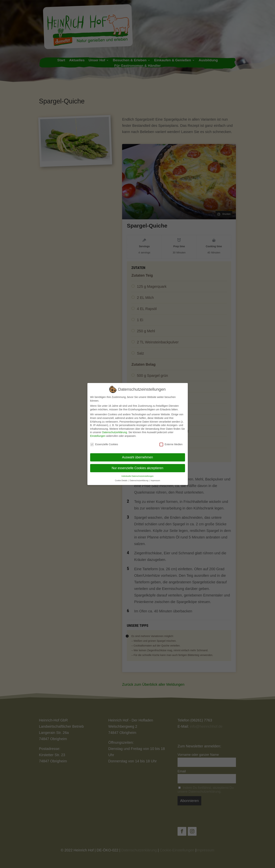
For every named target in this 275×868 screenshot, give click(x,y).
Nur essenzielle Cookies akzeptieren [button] (137, 468)
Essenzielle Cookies (104, 444)
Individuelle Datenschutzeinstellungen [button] (138, 476)
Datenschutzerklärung (115, 432)
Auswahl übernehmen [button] (137, 457)
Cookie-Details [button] (121, 480)
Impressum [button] (155, 480)
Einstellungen (98, 436)
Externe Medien (171, 444)
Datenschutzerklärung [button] (139, 480)
